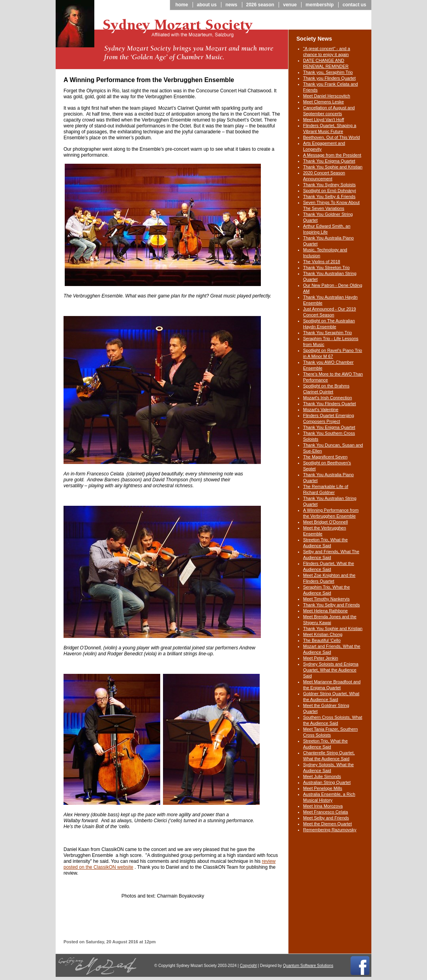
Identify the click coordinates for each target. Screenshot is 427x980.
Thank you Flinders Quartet (329, 78)
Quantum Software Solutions (308, 966)
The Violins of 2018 (322, 262)
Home (182, 5)
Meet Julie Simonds (322, 776)
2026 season (260, 5)
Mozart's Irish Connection (328, 398)
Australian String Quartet (327, 782)
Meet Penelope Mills (323, 788)
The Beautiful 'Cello (322, 640)
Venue (290, 5)
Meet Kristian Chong (323, 634)
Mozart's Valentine (321, 410)
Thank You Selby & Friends (329, 196)
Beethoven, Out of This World (331, 137)
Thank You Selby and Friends (331, 605)
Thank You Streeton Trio (326, 267)
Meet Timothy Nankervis (326, 599)
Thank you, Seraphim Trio (328, 72)
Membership (319, 5)
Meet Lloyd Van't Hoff (324, 120)
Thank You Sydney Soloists (329, 185)
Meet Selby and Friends (326, 818)
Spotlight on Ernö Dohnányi (330, 191)
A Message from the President (332, 155)
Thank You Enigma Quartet (329, 161)
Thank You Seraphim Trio (328, 333)
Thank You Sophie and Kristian (333, 167)
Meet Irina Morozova (323, 806)
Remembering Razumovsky (330, 830)
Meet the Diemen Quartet (328, 824)
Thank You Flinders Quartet (330, 404)
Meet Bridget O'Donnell (325, 522)
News (231, 5)
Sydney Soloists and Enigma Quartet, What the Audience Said (331, 670)
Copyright (248, 966)
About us (207, 5)
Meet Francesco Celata (326, 812)
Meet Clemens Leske (323, 102)
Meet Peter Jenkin (321, 658)
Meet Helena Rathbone (325, 611)
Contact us (354, 5)
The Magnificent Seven (325, 457)
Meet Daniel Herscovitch (327, 96)
